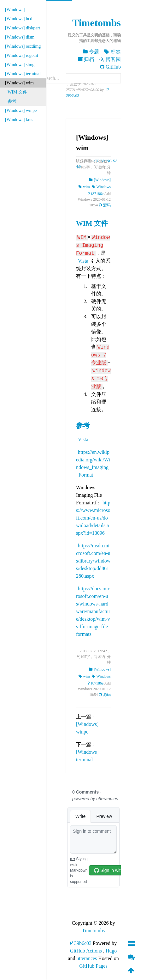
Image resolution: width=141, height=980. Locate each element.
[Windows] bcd (19, 19)
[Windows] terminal (23, 74)
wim (84, 187)
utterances (87, 958)
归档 (86, 59)
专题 (91, 52)
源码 (105, 205)
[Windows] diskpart (23, 28)
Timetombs (97, 23)
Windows (101, 187)
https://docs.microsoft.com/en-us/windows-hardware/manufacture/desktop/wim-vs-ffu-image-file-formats (93, 611)
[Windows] (15, 10)
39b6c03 (81, 943)
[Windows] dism (20, 37)
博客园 (110, 59)
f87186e (96, 194)
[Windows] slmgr (21, 65)
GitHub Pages (93, 966)
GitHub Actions (86, 951)
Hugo (111, 951)
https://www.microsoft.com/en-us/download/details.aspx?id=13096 (93, 518)
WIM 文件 (17, 92)
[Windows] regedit (22, 55)
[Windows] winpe (21, 110)
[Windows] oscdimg (23, 46)
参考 (12, 101)
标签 (112, 52)
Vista (83, 261)
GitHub (110, 67)
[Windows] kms (19, 120)
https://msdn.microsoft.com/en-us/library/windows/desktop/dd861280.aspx (93, 561)
